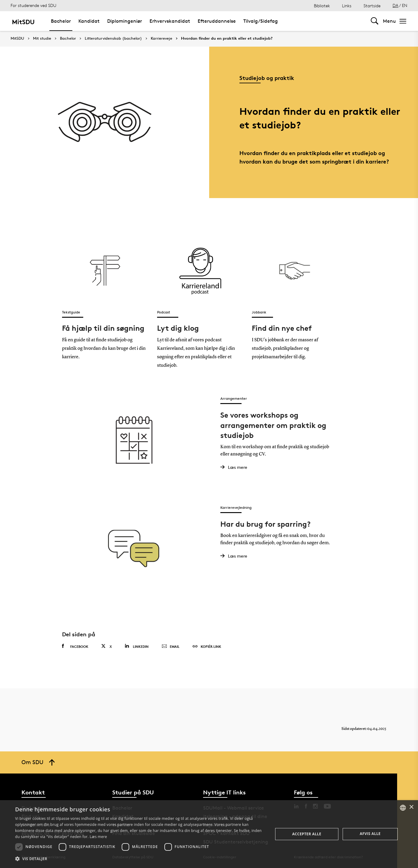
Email (171, 647)
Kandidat (89, 21)
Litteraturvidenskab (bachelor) (113, 38)
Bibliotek (322, 6)
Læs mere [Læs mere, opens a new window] (98, 837)
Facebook (75, 646)
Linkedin (137, 646)
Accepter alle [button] (307, 834)
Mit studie (42, 38)
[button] (140, 859)
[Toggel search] (375, 21)
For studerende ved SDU (33, 5)
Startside (372, 6)
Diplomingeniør (125, 21)
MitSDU (17, 38)
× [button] (411, 807)
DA (395, 5)
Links (347, 6)
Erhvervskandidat (170, 21)
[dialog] (209, 834)
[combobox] (403, 808)
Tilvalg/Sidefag (261, 21)
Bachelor (61, 21)
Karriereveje (161, 38)
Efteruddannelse (217, 21)
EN (405, 5)
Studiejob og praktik (267, 78)
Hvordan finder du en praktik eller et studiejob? (227, 38)
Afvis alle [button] (370, 834)
